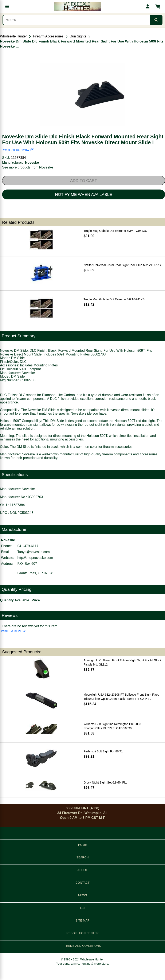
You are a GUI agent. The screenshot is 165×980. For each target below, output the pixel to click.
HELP (82, 908)
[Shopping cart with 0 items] (158, 7)
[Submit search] (156, 20)
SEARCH (82, 857)
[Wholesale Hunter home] (77, 7)
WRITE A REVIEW (13, 631)
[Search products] (77, 20)
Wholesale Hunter (13, 36)
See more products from (28, 167)
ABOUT (82, 870)
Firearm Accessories (48, 36)
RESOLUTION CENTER (82, 933)
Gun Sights (78, 36)
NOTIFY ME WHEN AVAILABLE (83, 194)
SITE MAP (82, 920)
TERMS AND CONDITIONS (82, 946)
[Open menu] (7, 7)
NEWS (83, 895)
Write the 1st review (18, 150)
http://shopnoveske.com (35, 558)
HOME (83, 845)
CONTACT (82, 883)
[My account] (148, 7)
